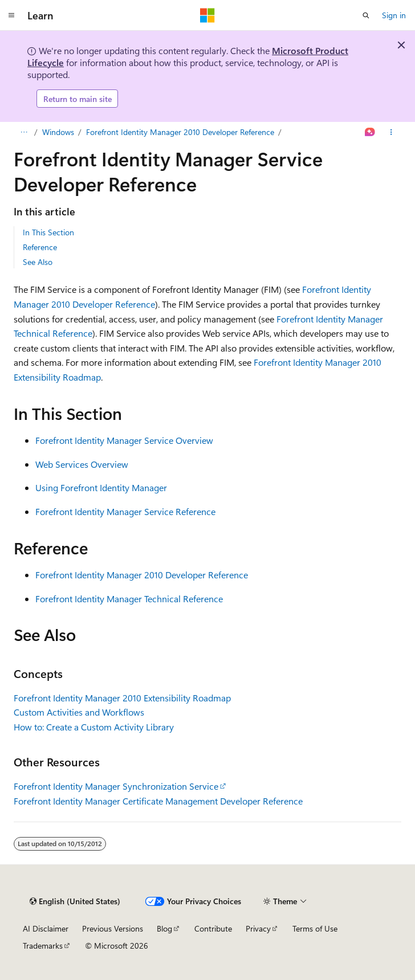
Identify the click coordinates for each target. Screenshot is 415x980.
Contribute (213, 928)
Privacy (258, 928)
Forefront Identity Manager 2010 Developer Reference (180, 132)
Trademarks (43, 946)
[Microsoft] (207, 15)
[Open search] (366, 15)
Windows (58, 132)
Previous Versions (113, 928)
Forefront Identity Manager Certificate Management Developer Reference (158, 801)
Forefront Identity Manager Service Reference (125, 511)
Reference (40, 247)
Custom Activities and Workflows (79, 712)
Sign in (394, 15)
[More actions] (391, 132)
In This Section (48, 232)
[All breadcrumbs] (24, 132)
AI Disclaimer (46, 928)
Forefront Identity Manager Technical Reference (129, 599)
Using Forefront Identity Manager (101, 487)
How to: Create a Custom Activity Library (94, 727)
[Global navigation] (11, 15)
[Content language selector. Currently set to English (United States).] (75, 901)
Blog (164, 928)
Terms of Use (315, 928)
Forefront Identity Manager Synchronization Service (116, 786)
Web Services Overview (82, 464)
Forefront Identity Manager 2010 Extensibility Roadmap (122, 698)
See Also (38, 262)
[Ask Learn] (370, 132)
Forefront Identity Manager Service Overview (124, 440)
